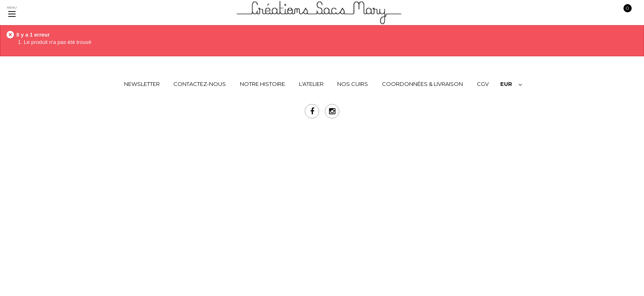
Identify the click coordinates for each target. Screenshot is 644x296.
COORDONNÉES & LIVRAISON (422, 84)
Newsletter (142, 84)
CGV (483, 84)
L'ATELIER (311, 84)
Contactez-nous (200, 84)
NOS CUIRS (353, 84)
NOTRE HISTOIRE (262, 84)
